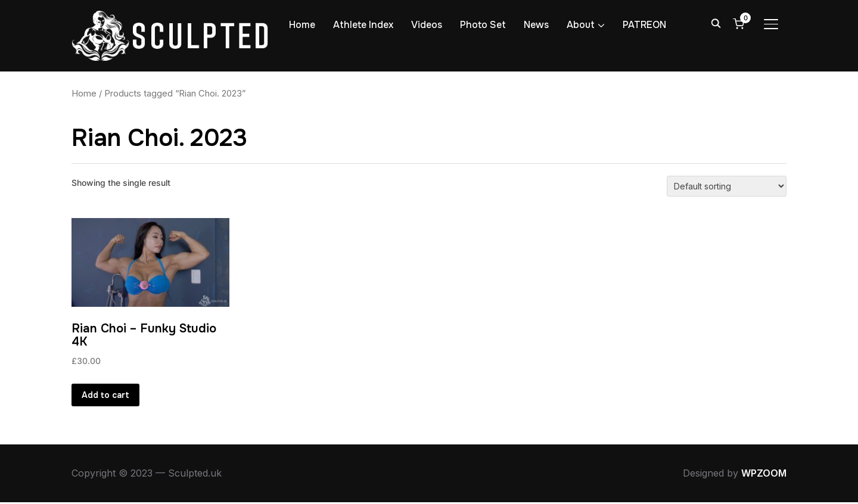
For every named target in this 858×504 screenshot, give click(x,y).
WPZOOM (764, 475)
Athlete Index (363, 25)
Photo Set (483, 25)
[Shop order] (727, 186)
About (581, 25)
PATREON (644, 25)
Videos (427, 25)
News (536, 25)
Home (302, 25)
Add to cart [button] (105, 396)
